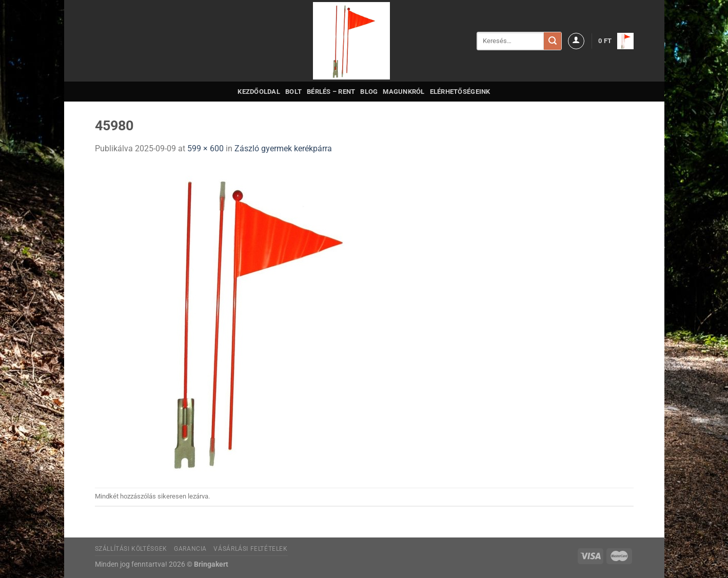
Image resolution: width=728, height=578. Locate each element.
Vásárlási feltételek (250, 549)
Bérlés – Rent (331, 92)
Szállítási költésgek (131, 549)
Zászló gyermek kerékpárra (283, 148)
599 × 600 (205, 148)
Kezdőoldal (259, 92)
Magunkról (404, 92)
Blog (369, 92)
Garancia (190, 549)
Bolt (293, 92)
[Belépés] (576, 41)
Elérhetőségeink (460, 92)
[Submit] (553, 41)
